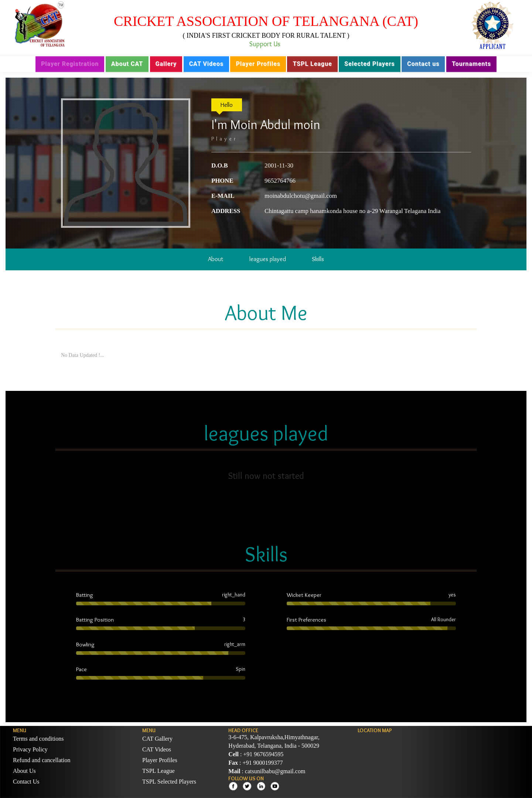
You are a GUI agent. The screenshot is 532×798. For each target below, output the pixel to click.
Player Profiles (258, 64)
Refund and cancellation (42, 760)
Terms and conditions (38, 739)
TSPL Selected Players (169, 782)
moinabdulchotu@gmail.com (301, 196)
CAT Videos (206, 64)
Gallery (166, 64)
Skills (318, 259)
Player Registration (70, 64)
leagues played (268, 259)
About (216, 259)
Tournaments (471, 64)
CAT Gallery (157, 739)
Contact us (423, 64)
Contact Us (26, 782)
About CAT (127, 64)
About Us (24, 771)
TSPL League (312, 64)
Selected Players (369, 64)
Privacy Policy (30, 749)
